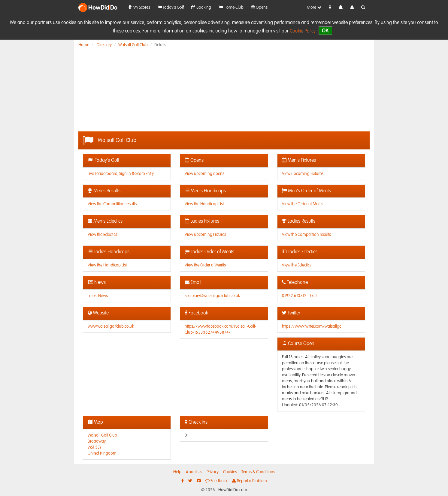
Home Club (231, 7)
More (314, 7)
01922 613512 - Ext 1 (299, 296)
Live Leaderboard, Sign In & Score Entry (121, 174)
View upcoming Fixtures (303, 174)
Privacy (213, 472)
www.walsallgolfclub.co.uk (111, 326)
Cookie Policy (303, 31)
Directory (104, 45)
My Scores (139, 7)
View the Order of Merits (303, 204)
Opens (259, 7)
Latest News (98, 296)
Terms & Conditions (258, 472)
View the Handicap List (204, 204)
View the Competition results (112, 204)
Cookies (230, 472)
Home (84, 45)
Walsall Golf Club (133, 45)
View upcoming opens (204, 174)
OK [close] (325, 30)
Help (177, 472)
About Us (194, 472)
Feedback (216, 481)
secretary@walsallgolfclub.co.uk (212, 296)
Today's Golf (171, 7)
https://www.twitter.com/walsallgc (312, 326)
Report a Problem (249, 481)
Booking (201, 7)
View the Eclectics (102, 235)
